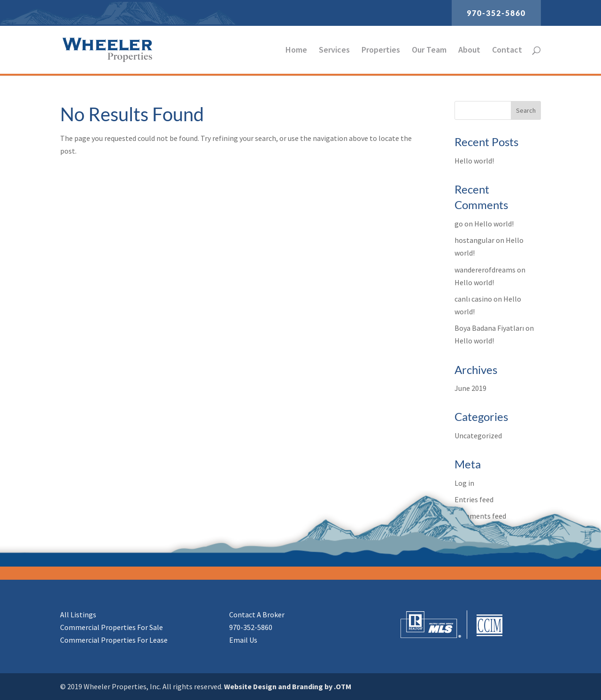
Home (296, 51)
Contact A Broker (257, 614)
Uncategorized (478, 436)
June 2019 (470, 388)
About (469, 51)
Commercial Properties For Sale (112, 627)
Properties (381, 51)
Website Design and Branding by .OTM (288, 686)
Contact (507, 51)
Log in (464, 483)
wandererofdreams (485, 270)
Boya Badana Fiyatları (489, 328)
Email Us (243, 640)
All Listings (78, 614)
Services (334, 51)
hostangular (474, 240)
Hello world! (474, 161)
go (459, 224)
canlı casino (473, 299)
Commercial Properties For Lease (114, 640)
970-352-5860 (496, 13)
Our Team (429, 51)
